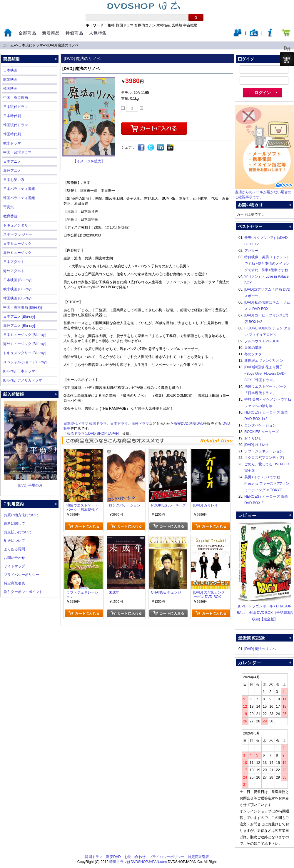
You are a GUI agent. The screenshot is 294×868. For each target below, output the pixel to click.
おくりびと (253, 438)
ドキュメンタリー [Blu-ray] (24, 353)
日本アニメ (12, 161)
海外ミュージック (17, 253)
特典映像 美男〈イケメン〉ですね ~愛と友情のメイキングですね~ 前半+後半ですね (267, 264)
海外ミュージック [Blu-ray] (24, 344)
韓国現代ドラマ (16, 125)
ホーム (9, 45)
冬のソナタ (253, 354)
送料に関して (14, 524)
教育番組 (10, 216)
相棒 (111, 25)
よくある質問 (14, 549)
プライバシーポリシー (21, 575)
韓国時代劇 (12, 134)
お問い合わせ (14, 558)
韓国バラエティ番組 (19, 198)
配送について (14, 541)
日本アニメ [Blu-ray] (19, 316)
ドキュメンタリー (17, 225)
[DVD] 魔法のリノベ (63, 45)
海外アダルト (14, 271)
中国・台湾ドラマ (17, 152)
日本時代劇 (12, 116)
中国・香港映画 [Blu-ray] (23, 307)
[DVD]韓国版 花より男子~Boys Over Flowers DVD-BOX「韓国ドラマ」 (265, 374)
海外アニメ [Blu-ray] (19, 326)
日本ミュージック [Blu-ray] (24, 335)
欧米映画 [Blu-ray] (17, 289)
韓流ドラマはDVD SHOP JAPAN (93, 434)
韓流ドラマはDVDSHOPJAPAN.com (138, 862)
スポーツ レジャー (18, 234)
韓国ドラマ (125, 25)
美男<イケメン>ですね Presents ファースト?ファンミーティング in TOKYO (267, 484)
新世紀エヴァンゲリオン (264, 361)
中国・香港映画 (16, 98)
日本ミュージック (17, 244)
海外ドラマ (140, 424)
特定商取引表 (14, 583)
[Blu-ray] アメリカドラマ (23, 380)
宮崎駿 (177, 25)
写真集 (9, 207)
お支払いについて (18, 532)
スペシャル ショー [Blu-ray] (25, 362)
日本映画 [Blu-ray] (17, 280)
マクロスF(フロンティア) (264, 458)
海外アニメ (12, 171)
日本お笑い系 (14, 180)
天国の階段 (253, 348)
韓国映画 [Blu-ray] (17, 298)
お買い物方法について (21, 515)
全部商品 (27, 33)
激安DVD (181, 424)
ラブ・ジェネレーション (264, 451)
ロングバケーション (260, 425)
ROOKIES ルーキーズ (262, 432)
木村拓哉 (163, 25)
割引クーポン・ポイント (23, 592)
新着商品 (51, 33)
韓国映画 (10, 89)
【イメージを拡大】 (89, 161)
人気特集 (98, 33)
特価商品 (74, 33)
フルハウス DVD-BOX (262, 341)
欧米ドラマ (12, 143)
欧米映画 (10, 79)
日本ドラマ (119, 424)
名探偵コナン (145, 25)
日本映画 (10, 70)
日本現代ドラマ (31, 45)
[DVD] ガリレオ (257, 445)
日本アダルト (14, 262)
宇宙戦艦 (190, 25)
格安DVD (197, 424)
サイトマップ (14, 566)
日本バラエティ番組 (19, 189)
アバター (251, 251)
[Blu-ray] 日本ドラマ (19, 371)
